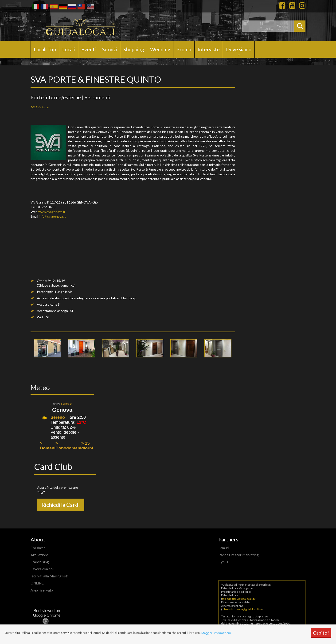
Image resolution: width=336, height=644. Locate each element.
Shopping (134, 49)
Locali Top (45, 49)
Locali (69, 49)
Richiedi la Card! (61, 505)
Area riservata (42, 590)
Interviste (209, 49)
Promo (184, 49)
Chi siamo (38, 548)
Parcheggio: (46, 292)
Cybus (223, 562)
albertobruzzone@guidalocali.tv (242, 609)
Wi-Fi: (41, 317)
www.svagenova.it (52, 212)
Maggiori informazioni (216, 633)
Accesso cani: (47, 304)
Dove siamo (239, 49)
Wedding (160, 49)
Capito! (321, 633)
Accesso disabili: (49, 298)
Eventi (89, 49)
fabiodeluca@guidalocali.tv (239, 599)
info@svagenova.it (52, 216)
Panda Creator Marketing (239, 555)
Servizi (110, 49)
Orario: (42, 281)
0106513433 (46, 207)
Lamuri (224, 548)
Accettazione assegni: (53, 311)
